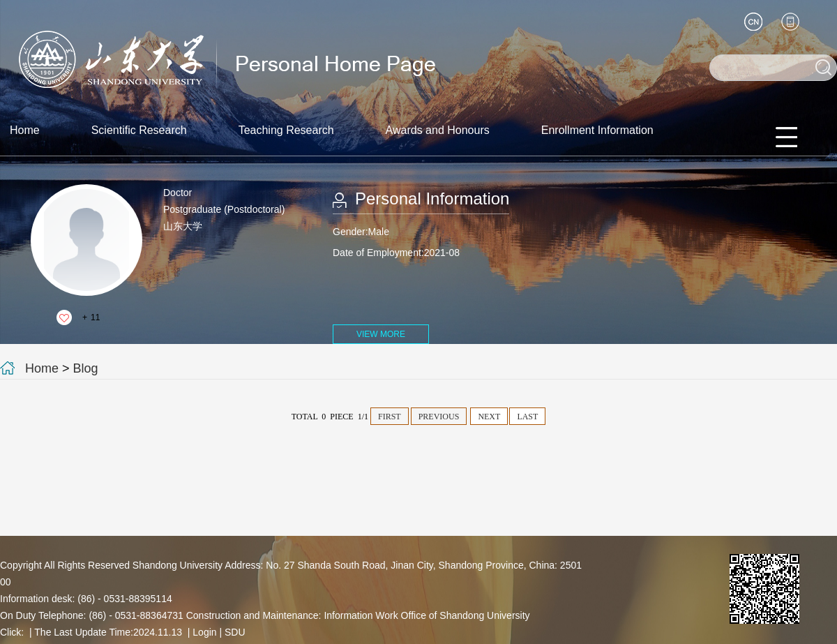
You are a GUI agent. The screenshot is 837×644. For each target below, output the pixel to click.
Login (204, 632)
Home (25, 130)
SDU (235, 632)
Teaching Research (286, 130)
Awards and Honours (438, 130)
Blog (86, 368)
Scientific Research (139, 130)
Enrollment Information (597, 130)
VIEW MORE (381, 334)
